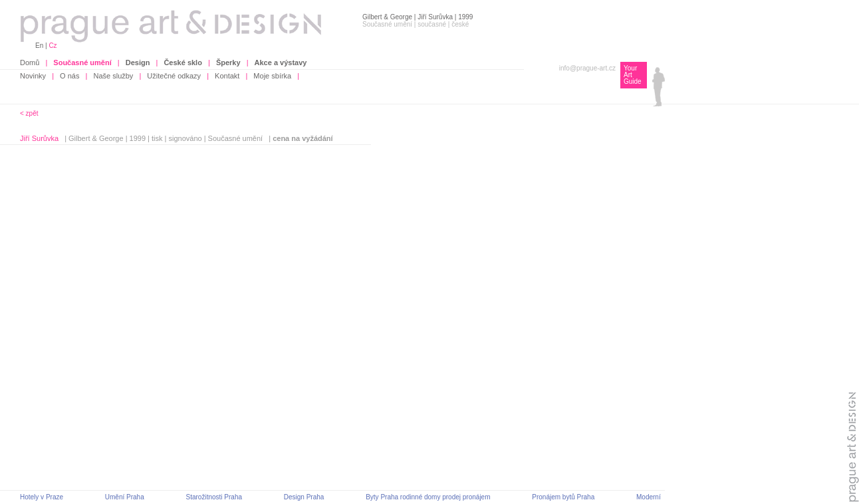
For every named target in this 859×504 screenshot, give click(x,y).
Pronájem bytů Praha (563, 497)
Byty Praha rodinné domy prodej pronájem (428, 497)
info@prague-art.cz (587, 68)
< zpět (29, 113)
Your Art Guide (633, 75)
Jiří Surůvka (39, 138)
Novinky (33, 76)
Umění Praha (125, 497)
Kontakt (227, 76)
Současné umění (236, 138)
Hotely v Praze (42, 497)
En (39, 46)
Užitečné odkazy (174, 76)
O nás (69, 76)
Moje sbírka (272, 76)
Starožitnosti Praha (214, 497)
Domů (30, 63)
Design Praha (304, 497)
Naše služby (113, 76)
